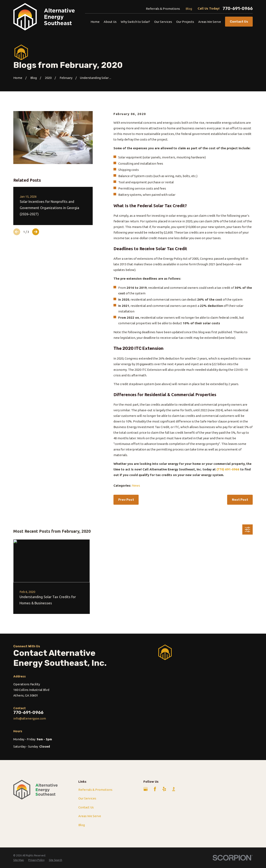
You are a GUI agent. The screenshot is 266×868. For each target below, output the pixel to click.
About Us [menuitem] (110, 22)
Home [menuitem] (95, 22)
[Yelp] (164, 789)
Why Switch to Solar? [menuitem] (135, 22)
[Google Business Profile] (146, 789)
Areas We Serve (90, 816)
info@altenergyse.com (30, 718)
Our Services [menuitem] (163, 22)
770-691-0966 (238, 9)
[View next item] (36, 232)
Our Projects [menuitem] (185, 22)
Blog (189, 9)
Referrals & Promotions (163, 9)
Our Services (87, 798)
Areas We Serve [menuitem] (210, 22)
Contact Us (86, 807)
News (136, 485)
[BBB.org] (174, 789)
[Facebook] (155, 789)
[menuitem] (19, 860)
